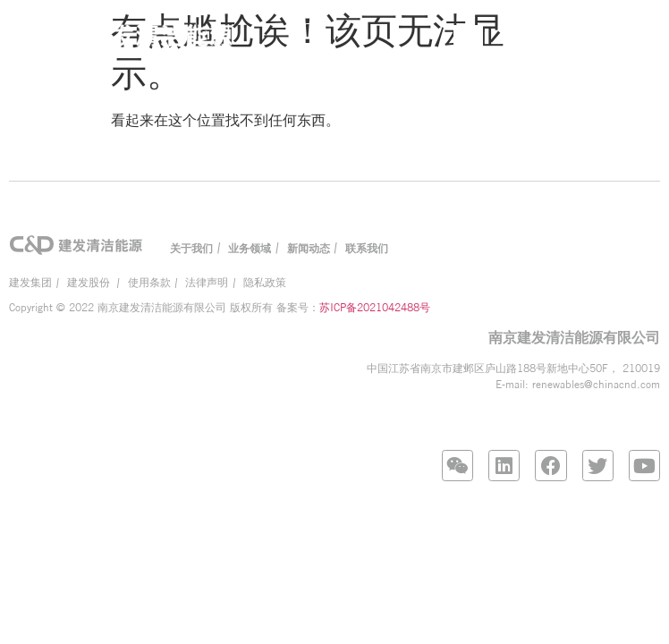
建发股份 (90, 283)
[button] (320, 39)
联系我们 (367, 249)
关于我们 (191, 249)
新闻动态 (309, 249)
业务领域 (250, 249)
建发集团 (30, 283)
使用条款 (149, 283)
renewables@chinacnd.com (596, 384)
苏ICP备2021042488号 (375, 307)
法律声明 (207, 283)
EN (563, 38)
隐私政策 (265, 283)
